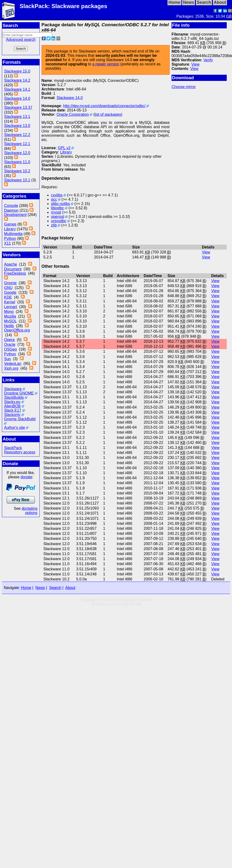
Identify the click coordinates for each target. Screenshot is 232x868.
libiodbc (58, 208)
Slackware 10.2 (17, 171)
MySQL (10, 321)
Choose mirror (184, 87)
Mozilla (10, 316)
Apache (11, 264)
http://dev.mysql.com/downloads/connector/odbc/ (104, 106)
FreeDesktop (15, 273)
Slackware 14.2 (17, 80)
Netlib (9, 326)
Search (55, 588)
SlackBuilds (14, 397)
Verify (208, 60)
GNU (8, 288)
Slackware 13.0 (17, 126)
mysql (56, 212)
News (40, 588)
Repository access (20, 452)
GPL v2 (64, 148)
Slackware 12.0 (17, 153)
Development (15, 215)
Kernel (10, 302)
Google (10, 292)
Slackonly (12, 415)
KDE (8, 297)
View (195, 64)
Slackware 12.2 (17, 135)
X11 (7, 243)
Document (13, 269)
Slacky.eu (12, 402)
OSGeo (10, 349)
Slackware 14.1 (17, 89)
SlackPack (13, 448)
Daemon (11, 210)
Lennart (11, 307)
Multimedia (13, 234)
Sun (7, 359)
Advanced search (21, 39)
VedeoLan (13, 364)
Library (10, 229)
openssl (58, 217)
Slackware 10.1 (17, 180)
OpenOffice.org (17, 330)
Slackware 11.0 (17, 162)
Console (11, 206)
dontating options (30, 511)
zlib (54, 225)
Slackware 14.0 (17, 98)
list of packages (108, 114)
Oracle (10, 345)
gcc (54, 199)
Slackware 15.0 (17, 71)
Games (10, 224)
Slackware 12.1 (17, 144)
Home (26, 588)
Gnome (10, 283)
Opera (9, 340)
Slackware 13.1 (17, 117)
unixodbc (59, 221)
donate (26, 477)
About (70, 588)
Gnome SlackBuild (20, 419)
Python (10, 239)
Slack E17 (13, 410)
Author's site (15, 428)
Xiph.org (11, 368)
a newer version (106, 64)
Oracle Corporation (73, 114)
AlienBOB (12, 406)
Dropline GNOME (19, 393)
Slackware (13, 389)
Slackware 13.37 (18, 108)
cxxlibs (57, 195)
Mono (9, 312)
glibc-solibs (61, 204)
